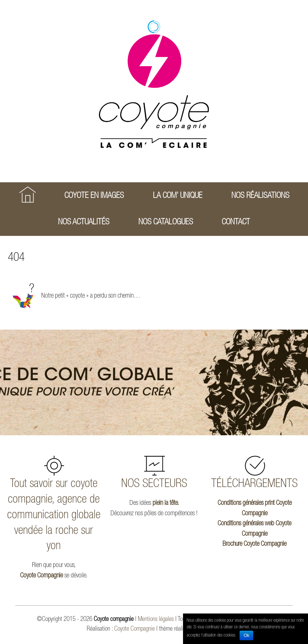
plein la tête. (166, 503)
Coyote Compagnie (41, 576)
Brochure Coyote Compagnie (254, 544)
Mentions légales (156, 620)
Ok (246, 635)
